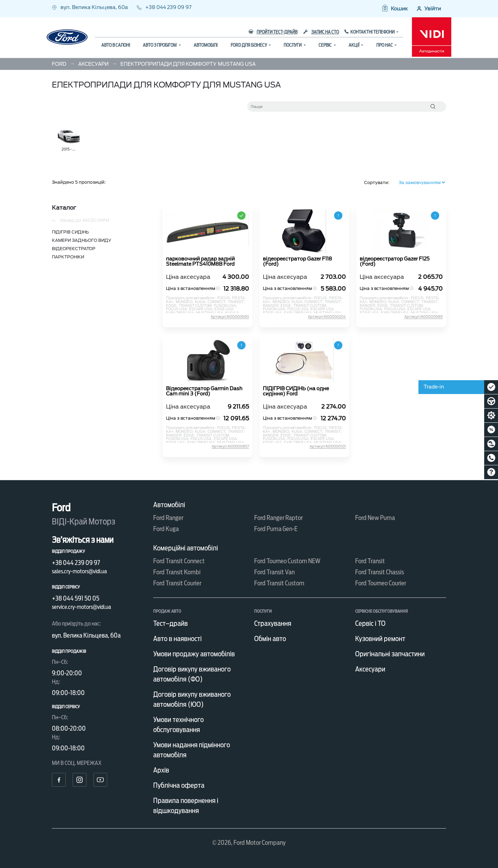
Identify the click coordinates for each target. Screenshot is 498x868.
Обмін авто (270, 639)
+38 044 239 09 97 (164, 7)
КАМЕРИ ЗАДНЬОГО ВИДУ (81, 240)
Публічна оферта (179, 785)
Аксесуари (370, 669)
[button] (394, 9)
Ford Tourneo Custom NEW (287, 561)
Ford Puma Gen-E (276, 529)
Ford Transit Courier (177, 583)
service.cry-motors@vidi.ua (81, 607)
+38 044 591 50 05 (76, 598)
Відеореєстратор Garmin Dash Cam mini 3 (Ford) (204, 391)
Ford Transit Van (274, 572)
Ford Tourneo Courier (381, 583)
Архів (161, 770)
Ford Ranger (168, 518)
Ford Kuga (166, 529)
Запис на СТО (321, 32)
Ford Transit (370, 561)
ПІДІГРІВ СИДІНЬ (70, 232)
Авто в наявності (177, 639)
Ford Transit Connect (179, 561)
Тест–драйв (170, 623)
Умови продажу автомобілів (194, 654)
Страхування (273, 623)
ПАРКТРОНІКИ (68, 257)
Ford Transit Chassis (380, 572)
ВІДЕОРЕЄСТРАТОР (74, 249)
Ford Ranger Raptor (278, 518)
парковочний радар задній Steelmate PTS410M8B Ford (200, 262)
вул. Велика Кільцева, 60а (90, 7)
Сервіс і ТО (370, 623)
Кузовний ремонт (380, 639)
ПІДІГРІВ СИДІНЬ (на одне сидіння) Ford (296, 391)
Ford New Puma (375, 518)
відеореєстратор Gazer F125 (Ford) (395, 262)
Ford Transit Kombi (177, 572)
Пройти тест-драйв (273, 32)
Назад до (80, 220)
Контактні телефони (373, 32)
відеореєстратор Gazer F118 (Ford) (297, 262)
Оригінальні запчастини (390, 654)
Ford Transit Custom (279, 583)
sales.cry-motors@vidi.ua (79, 571)
